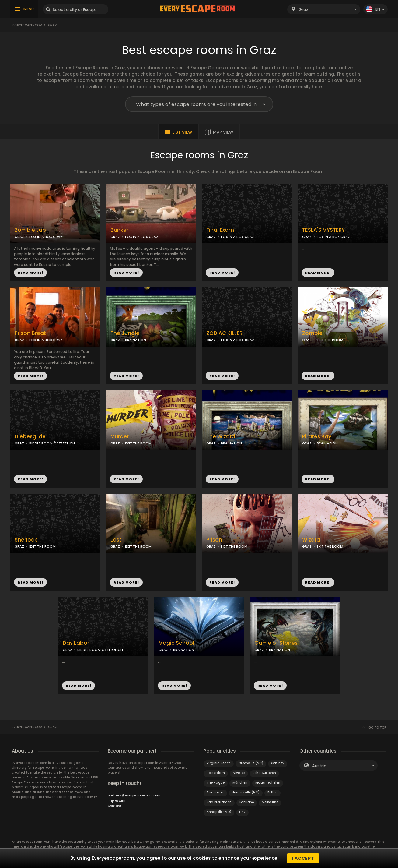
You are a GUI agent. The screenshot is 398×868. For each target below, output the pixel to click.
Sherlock (26, 540)
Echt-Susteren (264, 773)
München (240, 783)
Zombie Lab (30, 230)
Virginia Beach (219, 763)
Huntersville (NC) (246, 792)
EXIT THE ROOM (330, 340)
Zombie (312, 333)
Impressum (117, 801)
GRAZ (19, 237)
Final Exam (220, 230)
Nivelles (239, 773)
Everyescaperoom (27, 25)
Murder (120, 437)
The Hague (216, 783)
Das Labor (76, 643)
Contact (115, 806)
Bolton (272, 792)
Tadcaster (215, 792)
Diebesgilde (30, 437)
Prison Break (31, 333)
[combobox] (324, 9)
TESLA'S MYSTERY (323, 230)
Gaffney (278, 763)
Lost (116, 540)
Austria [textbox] (319, 766)
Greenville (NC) (251, 763)
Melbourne (270, 802)
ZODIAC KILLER (224, 333)
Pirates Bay (317, 437)
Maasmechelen (268, 783)
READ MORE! (30, 273)
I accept (303, 858)
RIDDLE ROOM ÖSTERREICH (52, 443)
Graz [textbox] (303, 10)
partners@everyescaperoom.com (134, 795)
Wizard (311, 540)
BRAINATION (136, 340)
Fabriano (247, 802)
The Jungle (125, 333)
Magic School (176, 643)
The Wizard (221, 437)
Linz (242, 812)
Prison (214, 540)
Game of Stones (276, 643)
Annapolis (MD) (219, 812)
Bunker (119, 230)
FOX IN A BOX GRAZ (46, 237)
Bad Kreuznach (219, 802)
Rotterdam (216, 773)
